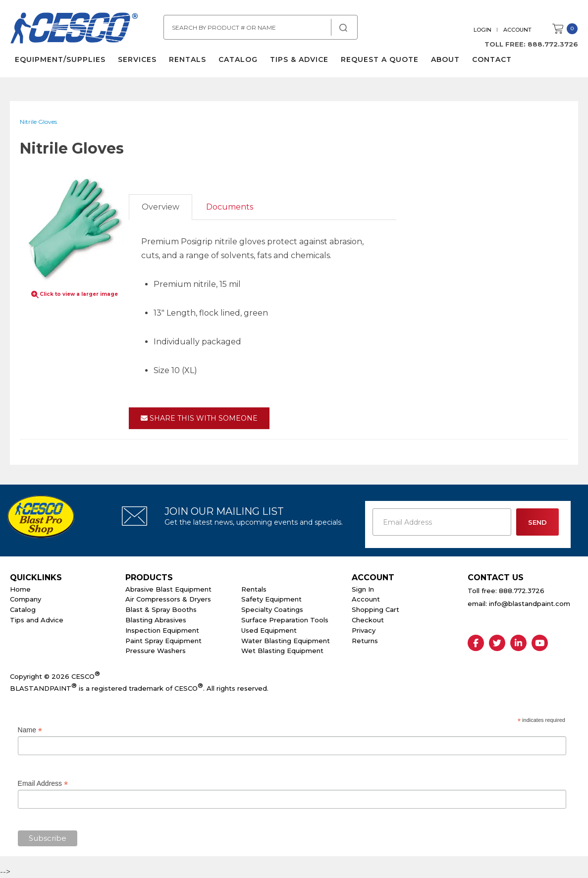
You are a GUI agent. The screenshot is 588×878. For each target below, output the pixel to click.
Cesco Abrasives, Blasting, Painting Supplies (74, 29)
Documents (230, 207)
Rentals (187, 59)
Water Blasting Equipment (286, 641)
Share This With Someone (199, 418)
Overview (160, 207)
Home (20, 589)
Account (517, 30)
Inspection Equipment (162, 630)
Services (137, 59)
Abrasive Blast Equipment (168, 589)
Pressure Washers (156, 651)
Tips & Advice (299, 59)
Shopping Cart (375, 609)
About (445, 59)
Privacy (364, 630)
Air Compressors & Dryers (168, 599)
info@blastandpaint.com (530, 604)
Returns (365, 641)
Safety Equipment (271, 599)
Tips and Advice (37, 620)
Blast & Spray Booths (161, 609)
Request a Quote (380, 59)
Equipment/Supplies (60, 59)
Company (26, 599)
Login (482, 30)
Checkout (368, 620)
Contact (492, 59)
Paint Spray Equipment (163, 641)
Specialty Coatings (272, 609)
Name (30, 730)
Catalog (238, 59)
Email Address (43, 784)
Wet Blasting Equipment (282, 651)
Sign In (363, 589)
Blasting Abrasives (156, 620)
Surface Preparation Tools (285, 620)
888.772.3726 (553, 44)
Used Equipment (269, 630)
